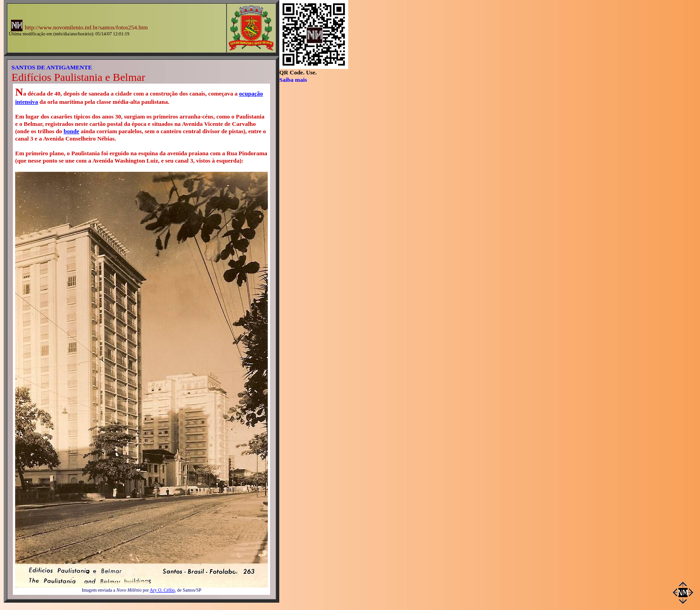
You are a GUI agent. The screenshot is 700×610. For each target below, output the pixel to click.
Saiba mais (293, 80)
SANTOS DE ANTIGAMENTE (52, 67)
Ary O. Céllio (162, 590)
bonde (71, 131)
